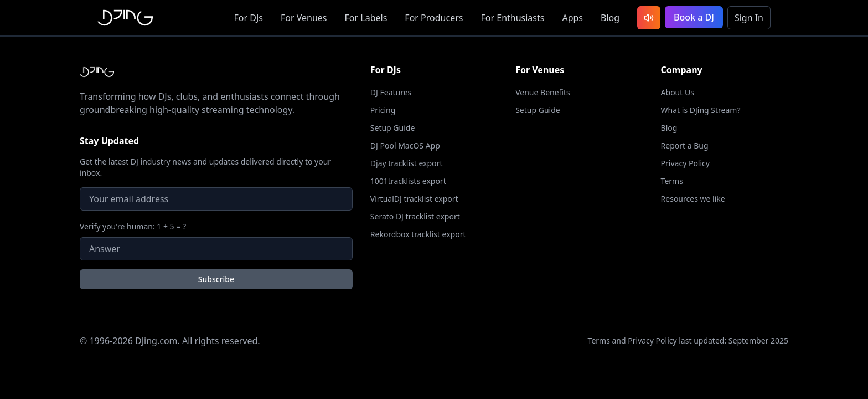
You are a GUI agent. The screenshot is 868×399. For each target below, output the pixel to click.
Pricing (383, 110)
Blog (610, 18)
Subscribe (216, 279)
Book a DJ (694, 17)
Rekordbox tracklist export (418, 234)
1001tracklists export (408, 181)
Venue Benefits (543, 92)
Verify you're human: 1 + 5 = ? (133, 226)
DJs (249, 18)
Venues (304, 18)
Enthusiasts (512, 18)
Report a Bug (685, 145)
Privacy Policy (685, 163)
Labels (366, 18)
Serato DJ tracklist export (415, 216)
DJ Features (391, 92)
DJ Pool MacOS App (405, 145)
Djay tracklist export (407, 163)
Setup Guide (393, 128)
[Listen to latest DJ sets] (649, 18)
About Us (678, 92)
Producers (434, 18)
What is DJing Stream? (701, 110)
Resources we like (693, 199)
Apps (572, 18)
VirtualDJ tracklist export (414, 199)
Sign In (749, 18)
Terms (672, 181)
